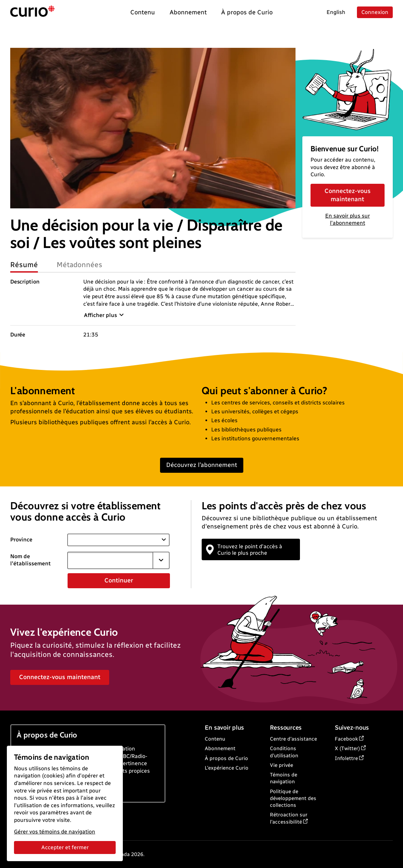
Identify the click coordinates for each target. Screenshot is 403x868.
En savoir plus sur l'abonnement (348, 219)
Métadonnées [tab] (80, 265)
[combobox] (110, 560)
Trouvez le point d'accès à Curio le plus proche (244, 550)
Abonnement (220, 748)
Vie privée (282, 765)
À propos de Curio (226, 758)
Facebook (346, 739)
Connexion (375, 12)
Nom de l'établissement (31, 560)
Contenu (215, 739)
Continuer (119, 580)
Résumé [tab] (24, 265)
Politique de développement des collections (293, 798)
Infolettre (346, 758)
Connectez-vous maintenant (348, 195)
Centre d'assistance (293, 739)
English (336, 12)
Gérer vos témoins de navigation (55, 832)
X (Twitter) (347, 748)
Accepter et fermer (65, 847)
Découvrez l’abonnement (202, 465)
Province (21, 540)
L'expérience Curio (227, 768)
